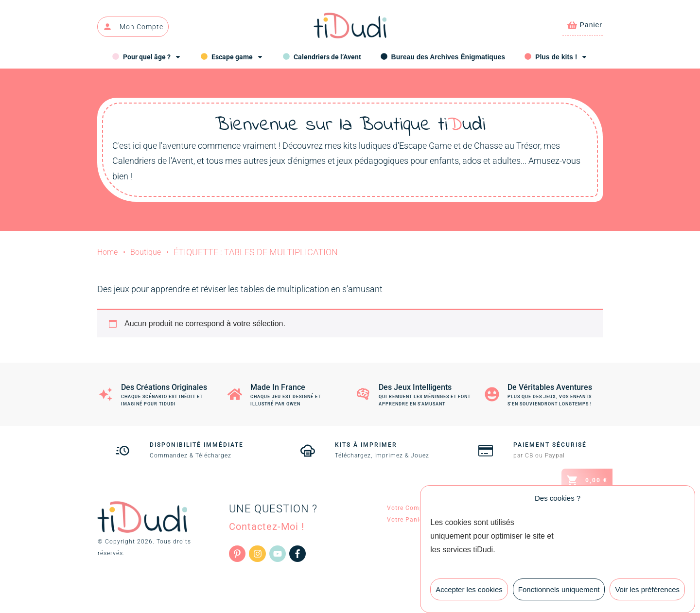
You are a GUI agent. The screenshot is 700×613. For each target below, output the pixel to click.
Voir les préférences (647, 594)
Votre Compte (408, 508)
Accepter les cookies (469, 594)
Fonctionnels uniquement (559, 594)
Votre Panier (406, 520)
